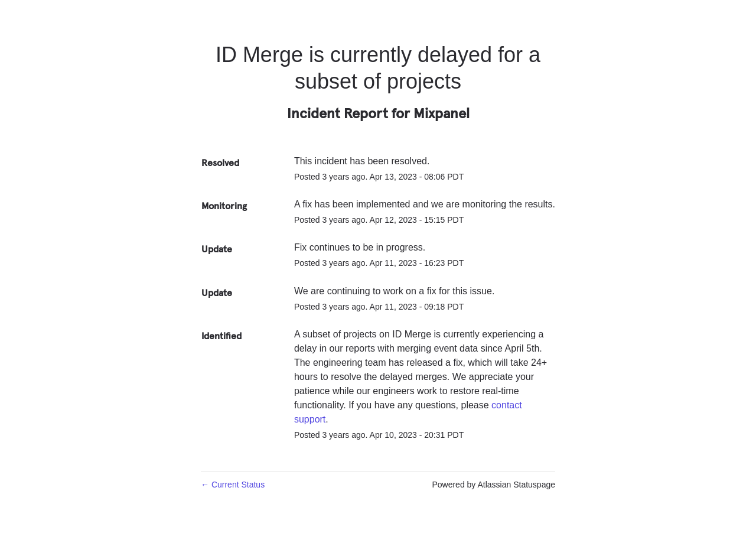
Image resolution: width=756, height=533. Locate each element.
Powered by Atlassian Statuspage (493, 485)
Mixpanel (441, 113)
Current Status (233, 485)
